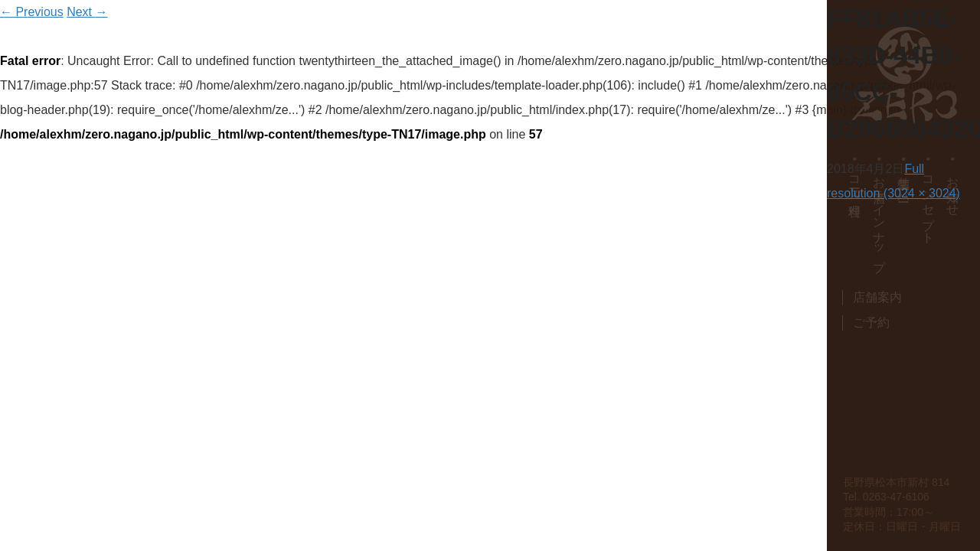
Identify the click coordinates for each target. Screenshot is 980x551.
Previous (32, 12)
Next (87, 12)
